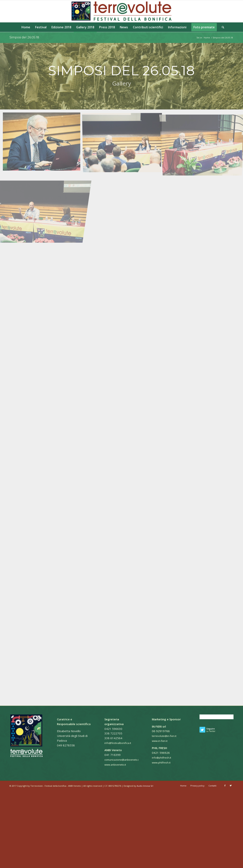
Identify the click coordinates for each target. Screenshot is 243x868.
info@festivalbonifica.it (118, 743)
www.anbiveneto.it (115, 765)
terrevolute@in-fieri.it (164, 736)
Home (207, 38)
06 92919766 (161, 731)
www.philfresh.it (161, 763)
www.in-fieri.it (160, 741)
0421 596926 (161, 753)
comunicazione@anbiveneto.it (122, 760)
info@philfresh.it (161, 758)
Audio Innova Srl (145, 786)
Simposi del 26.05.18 (24, 37)
